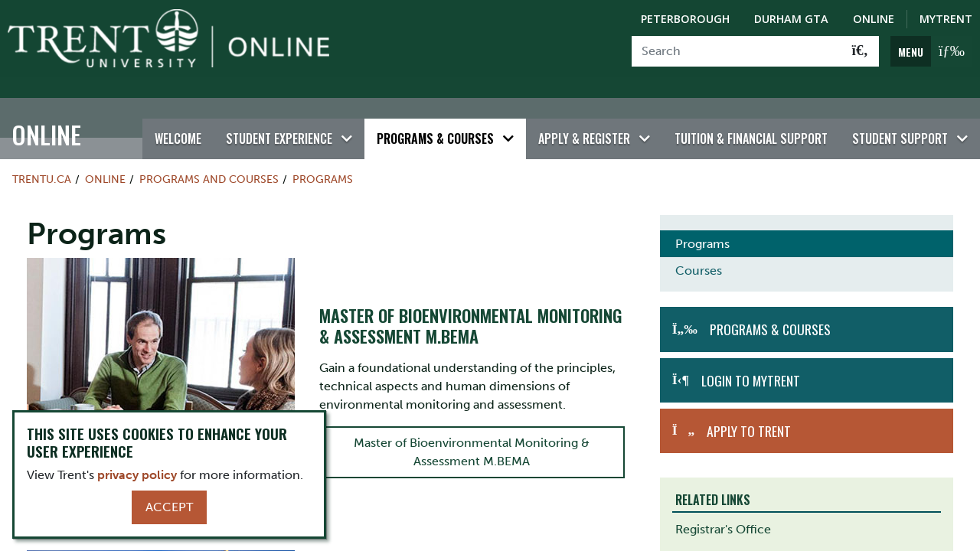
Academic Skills (719, 535)
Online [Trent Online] (874, 19)
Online (46, 113)
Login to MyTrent (751, 359)
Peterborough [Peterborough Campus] (685, 19)
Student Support (900, 117)
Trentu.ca (42, 158)
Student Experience (279, 117)
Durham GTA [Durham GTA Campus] (791, 19)
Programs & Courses (435, 117)
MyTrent (946, 19)
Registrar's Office (723, 509)
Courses (699, 250)
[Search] (737, 51)
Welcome (178, 117)
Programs (323, 158)
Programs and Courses (209, 158)
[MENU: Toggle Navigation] (931, 51)
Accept (169, 507)
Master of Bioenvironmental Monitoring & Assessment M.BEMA (472, 430)
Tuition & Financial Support (751, 117)
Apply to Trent (749, 409)
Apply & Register (584, 117)
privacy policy (137, 475)
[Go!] (860, 51)
